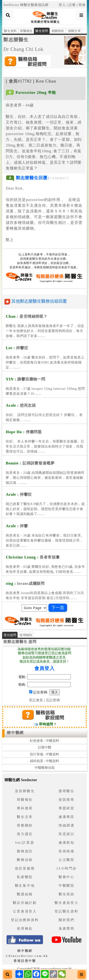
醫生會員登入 (67, 903)
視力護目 (25, 834)
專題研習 (67, 808)
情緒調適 (67, 825)
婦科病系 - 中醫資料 (45, 761)
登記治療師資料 (25, 920)
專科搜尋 (25, 808)
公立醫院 (67, 860)
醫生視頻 (67, 894)
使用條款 (25, 929)
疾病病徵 (67, 851)
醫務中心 (67, 877)
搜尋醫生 (67, 791)
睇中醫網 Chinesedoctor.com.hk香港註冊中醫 (27, 956)
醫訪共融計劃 (25, 903)
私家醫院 (25, 877)
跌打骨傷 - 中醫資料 (45, 754)
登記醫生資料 (67, 911)
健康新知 (67, 843)
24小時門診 (67, 868)
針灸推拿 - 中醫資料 (45, 741)
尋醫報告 (26, 31)
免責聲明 (67, 929)
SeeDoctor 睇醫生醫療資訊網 (26, 5)
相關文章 (74, 31)
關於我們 (67, 920)
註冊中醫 (45, 747)
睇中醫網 (15, 733)
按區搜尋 (67, 800)
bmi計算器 (25, 843)
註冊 (72, 5)
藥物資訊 (25, 851)
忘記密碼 (53, 700)
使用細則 (26, 635)
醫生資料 (10, 31)
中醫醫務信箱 (45, 768)
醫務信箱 (25, 860)
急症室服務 (25, 868)
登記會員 (36, 700)
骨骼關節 (25, 825)
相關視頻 (58, 31)
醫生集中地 (25, 886)
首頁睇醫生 (25, 791)
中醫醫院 (67, 886)
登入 (62, 5)
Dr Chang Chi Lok (23, 49)
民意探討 (67, 834)
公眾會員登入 (25, 911)
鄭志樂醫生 (16, 40)
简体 (82, 5)
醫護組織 (25, 894)
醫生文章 (25, 817)
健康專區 (67, 817)
